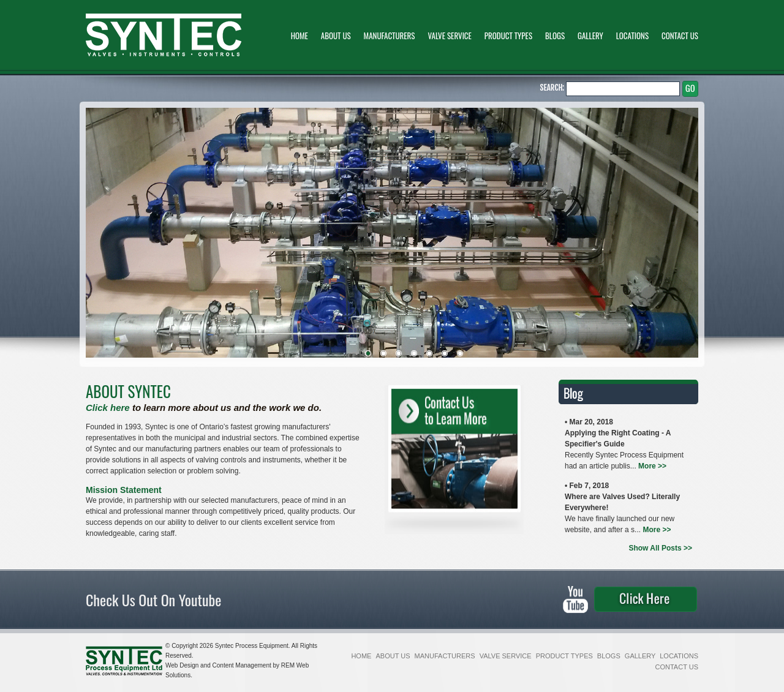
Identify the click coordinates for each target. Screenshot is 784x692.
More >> (652, 466)
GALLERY (591, 36)
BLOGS (556, 36)
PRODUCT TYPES (509, 36)
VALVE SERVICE (450, 36)
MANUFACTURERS (390, 36)
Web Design (183, 665)
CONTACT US (680, 36)
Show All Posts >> (660, 548)
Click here (108, 408)
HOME (300, 36)
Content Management (243, 665)
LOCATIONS (633, 36)
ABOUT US (337, 36)
